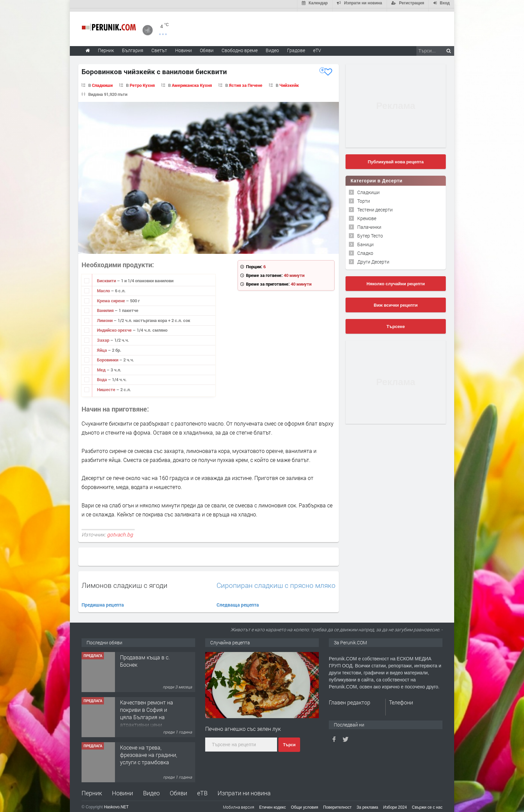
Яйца (102, 347)
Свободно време (240, 47)
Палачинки (369, 224)
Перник (92, 790)
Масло (104, 287)
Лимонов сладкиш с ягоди (124, 582)
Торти (364, 198)
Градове (296, 47)
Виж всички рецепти (396, 302)
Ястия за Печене (246, 82)
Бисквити (107, 278)
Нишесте (107, 386)
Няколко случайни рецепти (396, 280)
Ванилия (106, 307)
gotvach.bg (120, 531)
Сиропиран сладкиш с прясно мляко (276, 582)
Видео (151, 790)
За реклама (367, 804)
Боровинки (108, 356)
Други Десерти (373, 258)
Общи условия (305, 804)
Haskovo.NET (116, 804)
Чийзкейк (289, 82)
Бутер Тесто (370, 232)
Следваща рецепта (238, 602)
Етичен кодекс (273, 804)
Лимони (105, 317)
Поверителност (337, 804)
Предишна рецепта (103, 602)
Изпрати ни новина (244, 790)
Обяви (178, 790)
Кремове (367, 215)
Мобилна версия (239, 804)
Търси (289, 742)
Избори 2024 (395, 804)
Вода (102, 376)
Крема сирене (111, 297)
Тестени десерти (375, 206)
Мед (102, 366)
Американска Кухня (192, 82)
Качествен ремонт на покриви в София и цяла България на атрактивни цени (147, 710)
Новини (183, 47)
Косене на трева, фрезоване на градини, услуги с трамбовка (149, 752)
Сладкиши (102, 82)
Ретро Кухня (142, 82)
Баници (365, 241)
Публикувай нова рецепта (396, 158)
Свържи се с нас (427, 804)
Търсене (396, 323)
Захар (104, 337)
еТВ (202, 790)
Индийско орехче (115, 327)
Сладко (365, 250)
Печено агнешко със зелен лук (243, 725)
